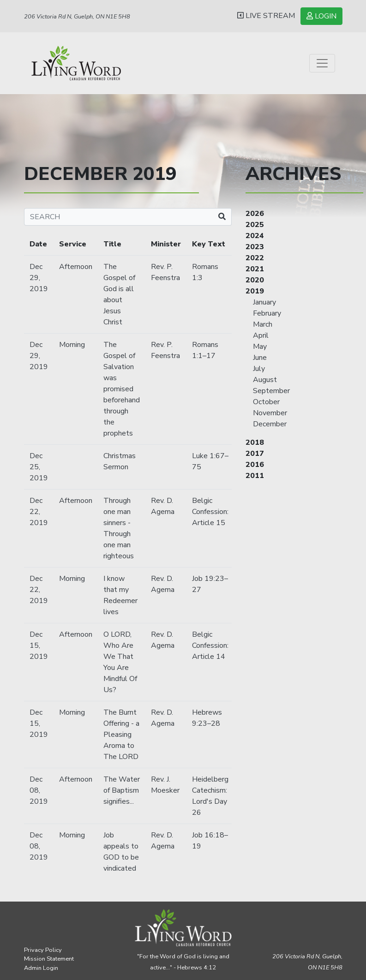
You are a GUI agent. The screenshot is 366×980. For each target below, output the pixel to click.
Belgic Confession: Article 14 (210, 645)
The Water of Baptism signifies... (122, 790)
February (267, 313)
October (266, 402)
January (264, 302)
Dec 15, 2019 (39, 645)
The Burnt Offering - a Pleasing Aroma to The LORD (121, 735)
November (270, 413)
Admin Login (41, 968)
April (261, 335)
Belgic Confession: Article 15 (210, 512)
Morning (72, 345)
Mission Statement (49, 959)
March (263, 324)
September (271, 391)
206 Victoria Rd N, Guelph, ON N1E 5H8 (77, 17)
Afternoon (76, 267)
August (265, 380)
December (270, 424)
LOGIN (321, 16)
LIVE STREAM (266, 16)
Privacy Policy (43, 950)
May (260, 347)
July (259, 369)
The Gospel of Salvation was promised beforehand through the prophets (122, 389)
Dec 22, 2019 (39, 512)
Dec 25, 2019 (39, 467)
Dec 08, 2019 (39, 790)
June (260, 358)
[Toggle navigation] (322, 63)
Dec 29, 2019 (39, 278)
